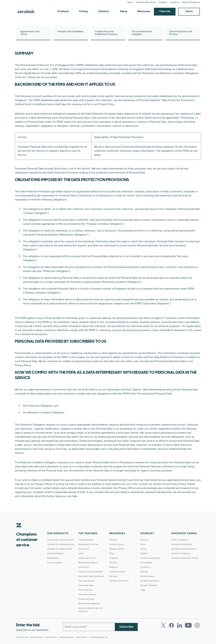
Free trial (165, 11)
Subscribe (126, 627)
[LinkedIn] (180, 625)
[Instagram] (197, 625)
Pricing (83, 11)
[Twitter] (163, 625)
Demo (124, 11)
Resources (144, 11)
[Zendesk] (19, 530)
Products (63, 11)
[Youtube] (188, 625)
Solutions (104, 11)
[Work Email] (89, 627)
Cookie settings (66, 637)
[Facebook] (171, 625)
